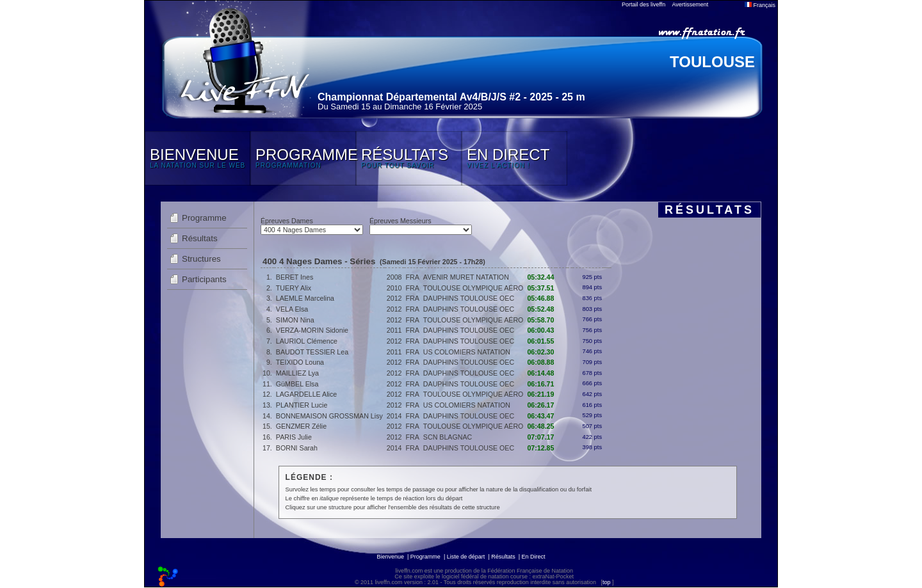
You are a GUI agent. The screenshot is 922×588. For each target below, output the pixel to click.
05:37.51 (540, 288)
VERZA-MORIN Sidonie (312, 330)
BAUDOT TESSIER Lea (312, 352)
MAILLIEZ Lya (297, 373)
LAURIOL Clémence (307, 341)
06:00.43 (540, 330)
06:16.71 (540, 384)
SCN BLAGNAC (448, 437)
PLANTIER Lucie (302, 405)
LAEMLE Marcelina (305, 298)
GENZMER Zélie (301, 426)
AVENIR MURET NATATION (466, 277)
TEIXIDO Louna (300, 362)
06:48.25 (540, 426)
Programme (204, 218)
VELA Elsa (292, 309)
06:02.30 (540, 352)
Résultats (200, 238)
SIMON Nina (295, 320)
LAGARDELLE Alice (306, 394)
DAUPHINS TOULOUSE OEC (469, 298)
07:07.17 (540, 437)
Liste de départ (466, 557)
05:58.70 (540, 320)
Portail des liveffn (643, 4)
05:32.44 (540, 277)
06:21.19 (540, 394)
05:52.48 (540, 309)
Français (760, 5)
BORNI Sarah (297, 448)
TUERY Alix (294, 288)
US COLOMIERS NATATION (467, 352)
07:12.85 (540, 448)
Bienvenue (390, 557)
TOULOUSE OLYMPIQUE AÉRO (473, 288)
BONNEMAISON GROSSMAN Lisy (329, 416)
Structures (201, 259)
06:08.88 (540, 362)
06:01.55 (540, 341)
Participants (204, 279)
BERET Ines (295, 277)
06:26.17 (540, 405)
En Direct (534, 557)
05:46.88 (540, 298)
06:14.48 (540, 373)
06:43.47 (540, 416)
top (607, 582)
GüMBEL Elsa (297, 384)
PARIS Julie (294, 437)
